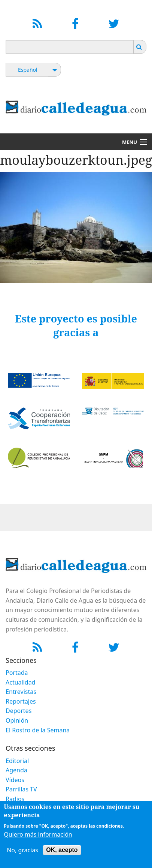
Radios (15, 799)
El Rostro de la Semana (38, 730)
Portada (17, 673)
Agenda (16, 770)
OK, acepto (62, 853)
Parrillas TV (21, 789)
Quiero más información (38, 838)
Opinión (17, 720)
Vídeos (15, 780)
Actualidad (20, 682)
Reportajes (21, 701)
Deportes (19, 711)
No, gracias (22, 853)
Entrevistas (21, 692)
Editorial (17, 761)
